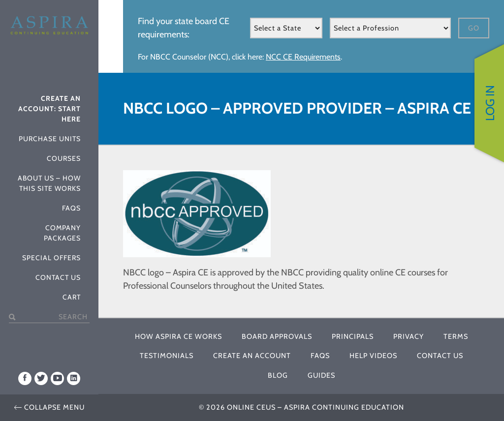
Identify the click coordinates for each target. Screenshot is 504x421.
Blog (278, 375)
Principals (353, 336)
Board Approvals (277, 336)
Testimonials (167, 356)
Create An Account (252, 356)
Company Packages (62, 233)
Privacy (409, 336)
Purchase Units (50, 139)
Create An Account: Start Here (49, 109)
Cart (72, 297)
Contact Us (58, 277)
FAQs (71, 208)
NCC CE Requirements (303, 57)
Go (474, 28)
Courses (64, 158)
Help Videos (373, 356)
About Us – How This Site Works (49, 183)
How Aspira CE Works (178, 336)
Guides (321, 375)
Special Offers (51, 258)
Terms (456, 336)
